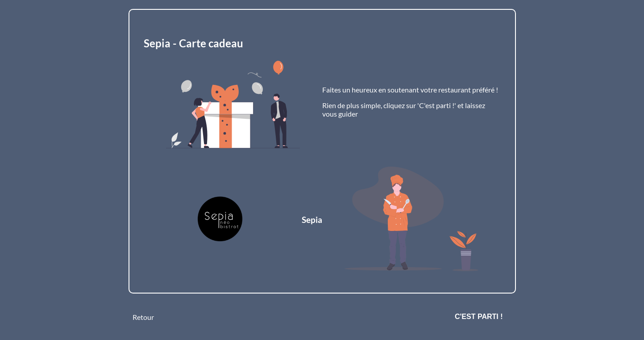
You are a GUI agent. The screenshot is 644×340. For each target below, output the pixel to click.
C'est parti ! (479, 317)
